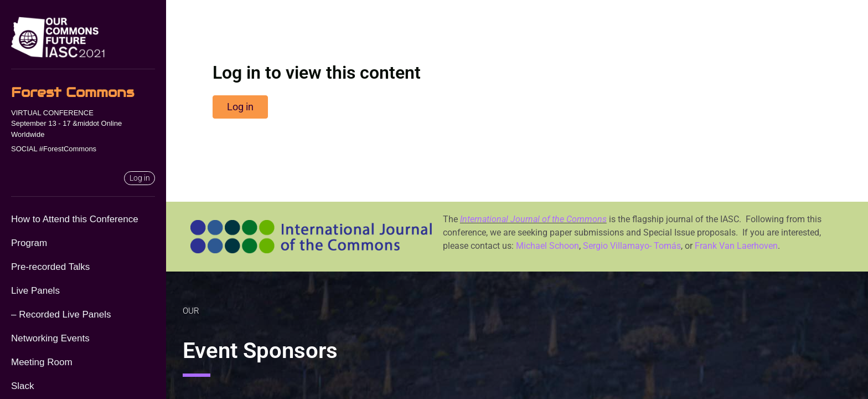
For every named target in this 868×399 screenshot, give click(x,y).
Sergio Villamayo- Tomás (632, 246)
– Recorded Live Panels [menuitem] (61, 314)
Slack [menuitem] (23, 386)
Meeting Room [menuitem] (42, 362)
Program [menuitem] (29, 243)
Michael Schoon (547, 246)
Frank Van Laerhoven (736, 246)
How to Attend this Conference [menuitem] (75, 219)
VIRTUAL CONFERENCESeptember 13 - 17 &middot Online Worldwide (66, 124)
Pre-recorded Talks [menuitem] (50, 267)
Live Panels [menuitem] (35, 291)
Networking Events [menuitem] (50, 338)
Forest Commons (73, 92)
